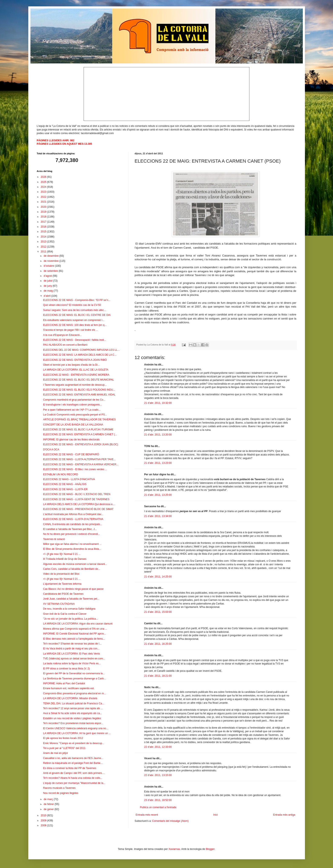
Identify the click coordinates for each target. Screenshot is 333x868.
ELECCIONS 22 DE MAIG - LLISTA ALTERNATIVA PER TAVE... (79, 459)
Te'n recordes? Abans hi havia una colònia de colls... (73, 778)
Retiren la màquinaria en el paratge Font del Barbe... (73, 763)
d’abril (47, 296)
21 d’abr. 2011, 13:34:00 (158, 516)
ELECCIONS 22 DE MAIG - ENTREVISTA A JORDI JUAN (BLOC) (81, 444)
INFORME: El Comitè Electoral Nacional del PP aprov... (74, 634)
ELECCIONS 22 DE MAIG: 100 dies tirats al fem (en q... (75, 325)
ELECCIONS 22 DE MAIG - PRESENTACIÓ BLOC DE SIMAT (78, 509)
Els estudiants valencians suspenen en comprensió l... (74, 320)
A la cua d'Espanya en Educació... (62, 335)
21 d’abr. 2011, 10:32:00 (158, 403)
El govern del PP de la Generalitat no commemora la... (74, 673)
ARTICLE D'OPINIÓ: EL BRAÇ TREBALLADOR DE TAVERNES (79, 420)
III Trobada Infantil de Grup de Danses (65, 559)
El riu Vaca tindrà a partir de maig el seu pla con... (71, 649)
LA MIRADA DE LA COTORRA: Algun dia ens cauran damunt (78, 624)
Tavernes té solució (54, 539)
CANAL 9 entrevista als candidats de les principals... (73, 524)
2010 (44, 815)
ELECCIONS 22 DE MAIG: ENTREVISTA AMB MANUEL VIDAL (79, 395)
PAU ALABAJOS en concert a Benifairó (65, 345)
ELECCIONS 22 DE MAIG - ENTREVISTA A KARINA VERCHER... (81, 464)
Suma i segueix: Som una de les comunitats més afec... (74, 310)
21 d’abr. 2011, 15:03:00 (158, 612)
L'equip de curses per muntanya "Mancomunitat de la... (74, 783)
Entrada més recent (147, 815)
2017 (44, 222)
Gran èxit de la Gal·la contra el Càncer (65, 614)
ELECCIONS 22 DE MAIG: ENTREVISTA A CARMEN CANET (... (80, 434)
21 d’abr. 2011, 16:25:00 (158, 644)
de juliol (48, 281)
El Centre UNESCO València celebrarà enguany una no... (76, 728)
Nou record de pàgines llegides (61, 793)
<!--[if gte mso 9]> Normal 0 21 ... (62, 554)
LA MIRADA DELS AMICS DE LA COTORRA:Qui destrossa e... (79, 504)
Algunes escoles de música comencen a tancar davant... (75, 564)
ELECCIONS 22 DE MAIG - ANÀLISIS (65, 484)
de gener (49, 809)
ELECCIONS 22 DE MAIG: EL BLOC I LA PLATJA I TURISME (78, 430)
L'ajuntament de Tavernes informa (62, 584)
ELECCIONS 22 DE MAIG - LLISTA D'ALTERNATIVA (73, 519)
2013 (44, 242)
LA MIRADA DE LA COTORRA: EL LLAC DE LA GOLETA (76, 370)
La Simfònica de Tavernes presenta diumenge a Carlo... (74, 679)
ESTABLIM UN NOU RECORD (60, 474)
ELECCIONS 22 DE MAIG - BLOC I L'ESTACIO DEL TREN (77, 494)
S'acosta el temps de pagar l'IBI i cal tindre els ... (70, 330)
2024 (44, 187)
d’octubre (49, 266)
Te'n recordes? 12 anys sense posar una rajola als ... (73, 708)
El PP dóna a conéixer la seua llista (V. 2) (66, 669)
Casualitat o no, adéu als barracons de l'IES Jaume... (73, 758)
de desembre (51, 256)
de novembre (51, 261)
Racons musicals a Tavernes (59, 788)
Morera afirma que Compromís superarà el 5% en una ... (75, 629)
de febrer (49, 804)
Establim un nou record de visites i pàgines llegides (72, 718)
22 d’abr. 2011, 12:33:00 (158, 747)
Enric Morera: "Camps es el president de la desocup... (74, 743)
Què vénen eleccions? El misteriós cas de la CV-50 (72, 305)
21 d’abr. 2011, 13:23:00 (158, 463)
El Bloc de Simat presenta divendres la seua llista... (72, 549)
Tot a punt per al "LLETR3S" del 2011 (64, 748)
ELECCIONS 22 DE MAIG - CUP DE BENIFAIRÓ (71, 454)
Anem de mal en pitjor (55, 753)
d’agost (48, 276)
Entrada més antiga (284, 815)
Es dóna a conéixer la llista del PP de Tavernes (70, 768)
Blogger (210, 849)
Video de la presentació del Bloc (61, 574)
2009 (44, 821)
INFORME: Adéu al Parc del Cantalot (64, 683)
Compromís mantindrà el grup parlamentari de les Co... (74, 400)
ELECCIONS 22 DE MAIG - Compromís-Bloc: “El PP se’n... (77, 300)
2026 (44, 177)
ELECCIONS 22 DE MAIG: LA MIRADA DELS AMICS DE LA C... (80, 355)
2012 (44, 247)
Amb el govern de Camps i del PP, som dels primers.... (74, 773)
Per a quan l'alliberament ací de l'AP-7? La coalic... (72, 410)
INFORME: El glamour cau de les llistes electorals (71, 440)
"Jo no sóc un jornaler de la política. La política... (70, 619)
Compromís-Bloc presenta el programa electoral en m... (74, 693)
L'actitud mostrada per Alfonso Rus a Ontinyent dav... (73, 514)
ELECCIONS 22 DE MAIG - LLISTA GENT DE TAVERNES (76, 499)
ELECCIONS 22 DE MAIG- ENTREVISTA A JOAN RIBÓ (75, 360)
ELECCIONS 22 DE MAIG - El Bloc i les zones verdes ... (75, 469)
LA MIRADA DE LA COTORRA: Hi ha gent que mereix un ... (77, 733)
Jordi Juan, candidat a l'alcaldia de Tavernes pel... (71, 599)
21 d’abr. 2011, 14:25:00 (158, 577)
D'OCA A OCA (51, 450)
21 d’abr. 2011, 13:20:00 (158, 435)
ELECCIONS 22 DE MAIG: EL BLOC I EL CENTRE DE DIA (77, 315)
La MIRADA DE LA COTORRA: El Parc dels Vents (71, 654)
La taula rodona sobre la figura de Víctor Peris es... (72, 663)
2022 (44, 197)
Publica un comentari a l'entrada (158, 807)
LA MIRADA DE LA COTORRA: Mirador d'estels (70, 698)
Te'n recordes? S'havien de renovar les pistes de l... (72, 644)
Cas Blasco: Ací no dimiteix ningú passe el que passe (73, 589)
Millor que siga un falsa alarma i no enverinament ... (72, 544)
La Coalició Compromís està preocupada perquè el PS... (75, 415)
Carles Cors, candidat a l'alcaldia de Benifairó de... (71, 569)
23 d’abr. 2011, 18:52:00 (158, 800)
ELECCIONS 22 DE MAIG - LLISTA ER (65, 489)
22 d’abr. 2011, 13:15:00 (158, 775)
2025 (44, 182)
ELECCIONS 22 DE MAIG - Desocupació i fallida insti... (74, 340)
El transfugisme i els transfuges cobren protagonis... (72, 405)
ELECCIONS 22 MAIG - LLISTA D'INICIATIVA (69, 479)
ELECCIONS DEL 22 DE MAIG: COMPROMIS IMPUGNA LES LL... (81, 350)
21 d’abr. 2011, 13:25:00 (158, 495)
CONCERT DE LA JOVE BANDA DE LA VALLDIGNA (73, 425)
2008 (44, 825)
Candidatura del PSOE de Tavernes (63, 594)
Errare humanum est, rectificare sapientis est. (69, 688)
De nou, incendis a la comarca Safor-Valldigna (69, 609)
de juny (48, 286)
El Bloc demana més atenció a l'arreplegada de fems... (74, 639)
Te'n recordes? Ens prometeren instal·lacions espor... (73, 723)
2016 (44, 227)
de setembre (51, 271)
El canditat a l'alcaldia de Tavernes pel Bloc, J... (70, 529)
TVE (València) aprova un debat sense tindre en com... (74, 659)
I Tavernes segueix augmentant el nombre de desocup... (75, 385)
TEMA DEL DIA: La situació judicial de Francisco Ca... (74, 703)
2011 (44, 252)
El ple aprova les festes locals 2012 (63, 738)
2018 (44, 217)
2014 (44, 237)
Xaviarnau (174, 849)
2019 (44, 212)
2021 (44, 202)
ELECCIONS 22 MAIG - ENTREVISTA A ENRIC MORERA (76, 375)
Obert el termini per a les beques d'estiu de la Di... (71, 365)
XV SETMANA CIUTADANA (59, 604)
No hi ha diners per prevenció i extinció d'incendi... (71, 534)
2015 (44, 232)
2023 (44, 192)
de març (49, 799)
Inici (215, 815)
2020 (44, 207)
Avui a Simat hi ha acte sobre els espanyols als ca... (72, 713)
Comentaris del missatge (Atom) (170, 821)
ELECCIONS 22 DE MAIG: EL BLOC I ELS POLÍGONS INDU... (79, 390)
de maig (49, 291)
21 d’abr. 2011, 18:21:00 (158, 676)
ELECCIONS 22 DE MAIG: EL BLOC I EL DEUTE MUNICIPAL (78, 380)
